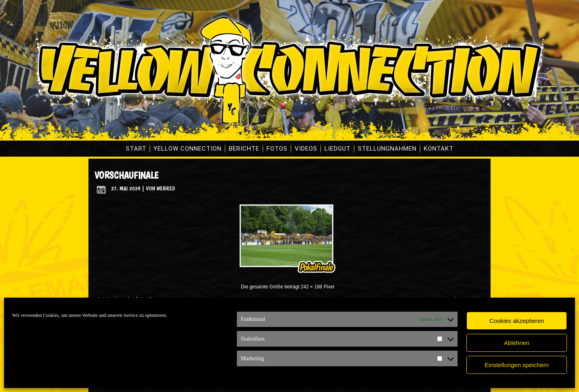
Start (136, 149)
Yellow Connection (188, 149)
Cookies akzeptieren (517, 321)
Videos (306, 149)
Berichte (244, 149)
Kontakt (439, 149)
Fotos (277, 149)
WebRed (166, 188)
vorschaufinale (126, 175)
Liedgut (338, 149)
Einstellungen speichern (516, 365)
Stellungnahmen (387, 149)
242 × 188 (312, 287)
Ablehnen (516, 343)
